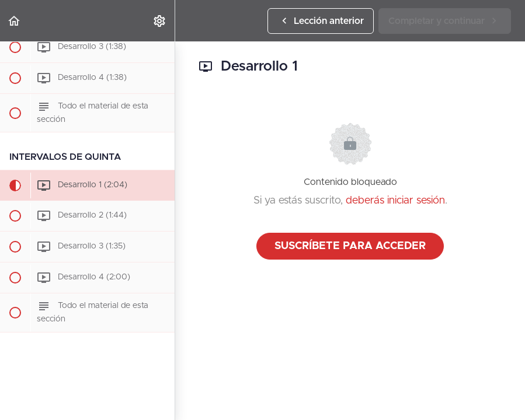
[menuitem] (160, 21)
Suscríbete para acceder (350, 246)
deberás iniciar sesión (395, 201)
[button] (15, 21)
